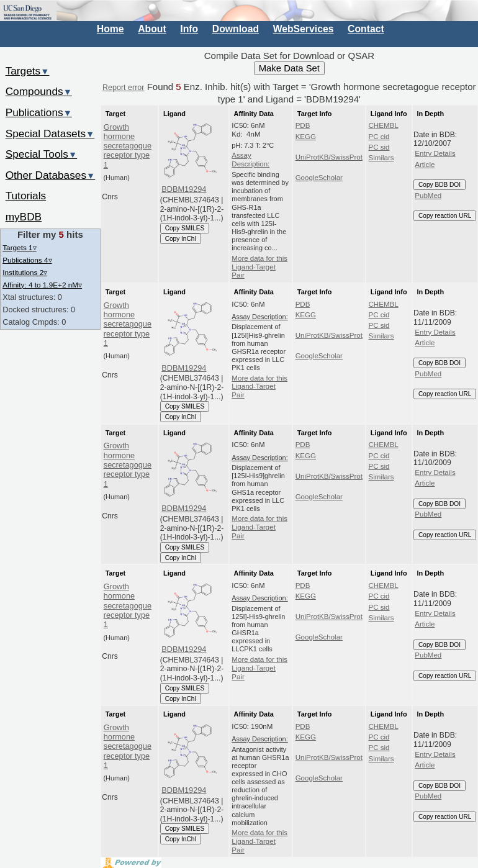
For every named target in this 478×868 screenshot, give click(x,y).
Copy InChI (181, 239)
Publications (39, 112)
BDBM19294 (184, 189)
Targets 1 (19, 247)
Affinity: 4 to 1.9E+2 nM (42, 285)
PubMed (428, 196)
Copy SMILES (185, 228)
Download (236, 29)
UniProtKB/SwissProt (329, 157)
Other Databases (51, 175)
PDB (303, 125)
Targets (28, 71)
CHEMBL (384, 125)
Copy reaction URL (445, 216)
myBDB (24, 217)
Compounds (39, 91)
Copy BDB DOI (440, 185)
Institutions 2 (25, 272)
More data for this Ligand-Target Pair (259, 267)
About (152, 29)
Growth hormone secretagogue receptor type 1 (128, 146)
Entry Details (435, 153)
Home (110, 29)
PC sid (379, 147)
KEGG (306, 137)
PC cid (379, 137)
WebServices (304, 29)
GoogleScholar (319, 178)
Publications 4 (27, 260)
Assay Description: (250, 160)
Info (189, 29)
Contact (366, 29)
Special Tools (42, 154)
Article (425, 165)
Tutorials (26, 196)
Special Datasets (50, 133)
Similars (381, 158)
